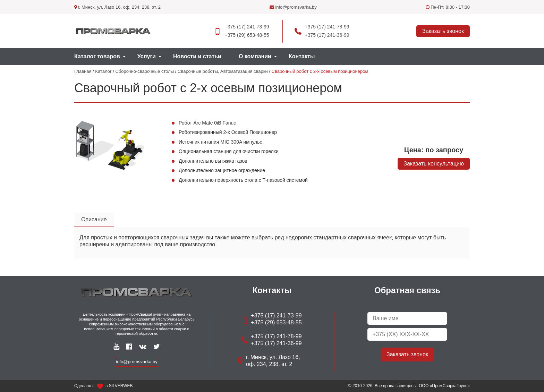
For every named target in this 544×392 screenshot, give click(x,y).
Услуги (147, 56)
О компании (255, 56)
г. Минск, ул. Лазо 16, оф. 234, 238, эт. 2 (117, 7)
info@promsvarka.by (293, 7)
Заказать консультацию (434, 164)
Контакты (302, 56)
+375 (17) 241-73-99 (247, 27)
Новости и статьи (197, 56)
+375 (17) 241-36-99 (327, 35)
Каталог (103, 71)
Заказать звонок (443, 31)
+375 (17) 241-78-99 (327, 27)
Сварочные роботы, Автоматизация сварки (223, 71)
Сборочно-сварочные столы (144, 71)
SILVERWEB (121, 386)
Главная (83, 71)
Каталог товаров (97, 56)
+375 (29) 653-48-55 (247, 35)
